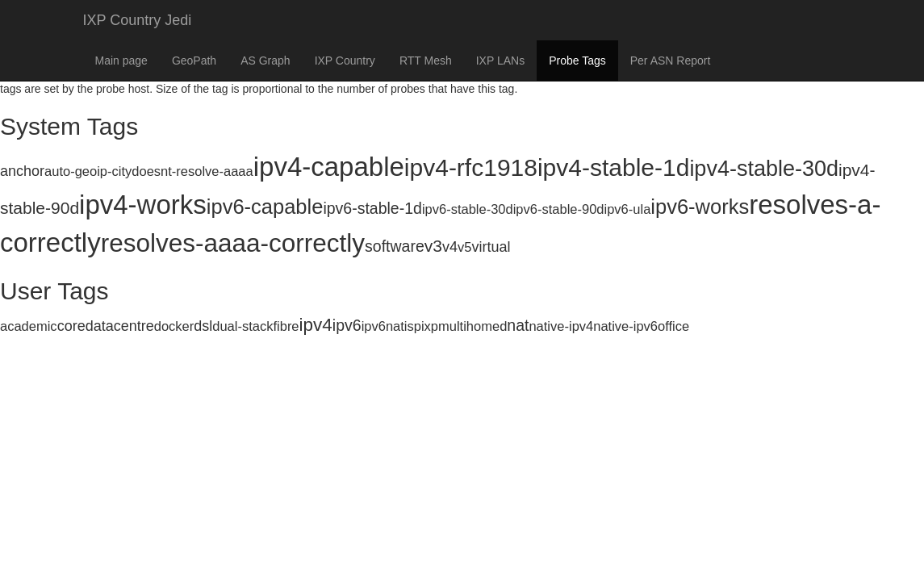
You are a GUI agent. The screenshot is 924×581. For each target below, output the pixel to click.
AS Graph (265, 61)
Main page (121, 61)
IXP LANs (500, 61)
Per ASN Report (671, 61)
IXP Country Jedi (138, 20)
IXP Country (345, 61)
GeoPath (194, 61)
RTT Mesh (426, 61)
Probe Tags (577, 61)
